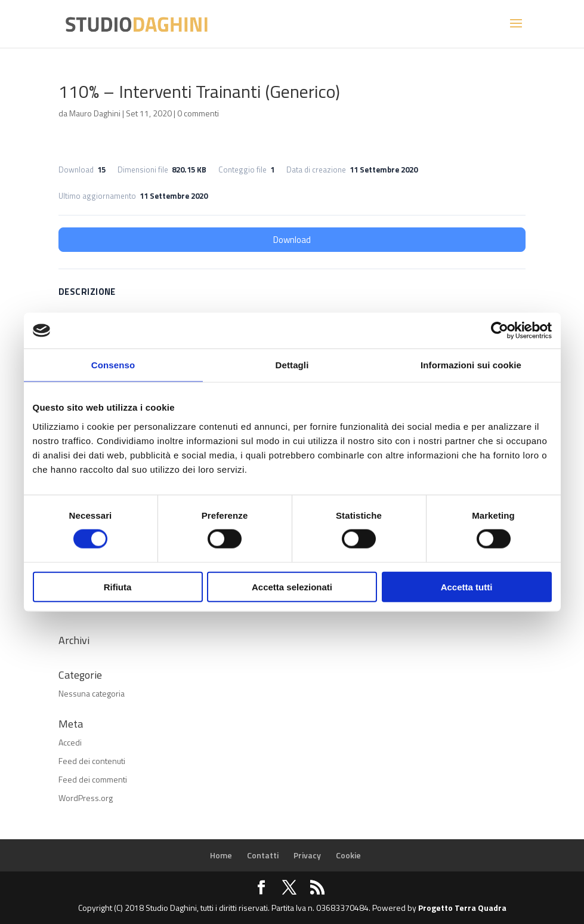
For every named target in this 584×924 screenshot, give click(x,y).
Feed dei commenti (93, 779)
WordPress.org (86, 798)
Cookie (348, 855)
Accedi (70, 742)
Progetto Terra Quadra (462, 908)
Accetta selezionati (292, 586)
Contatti (263, 855)
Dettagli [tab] (292, 365)
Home (221, 855)
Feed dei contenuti (92, 761)
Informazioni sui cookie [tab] (471, 365)
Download (292, 240)
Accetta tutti (467, 586)
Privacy (307, 855)
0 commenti (198, 113)
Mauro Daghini (95, 113)
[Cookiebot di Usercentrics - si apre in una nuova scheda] (500, 331)
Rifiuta (118, 586)
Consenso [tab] (113, 365)
